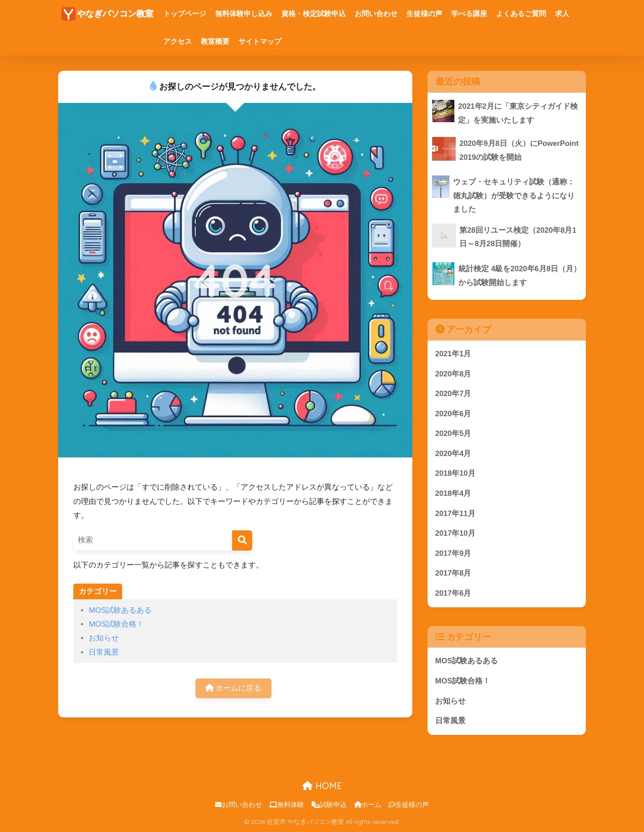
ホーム (368, 806)
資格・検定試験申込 (314, 14)
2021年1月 (453, 354)
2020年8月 (453, 374)
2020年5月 (453, 434)
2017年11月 (455, 514)
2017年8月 (453, 574)
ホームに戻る (233, 688)
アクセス (178, 41)
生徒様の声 (424, 14)
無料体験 (287, 806)
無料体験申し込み (244, 14)
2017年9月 (453, 554)
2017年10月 (455, 534)
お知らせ (104, 638)
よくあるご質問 (521, 14)
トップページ (185, 14)
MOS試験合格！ (116, 624)
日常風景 (104, 652)
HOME (322, 787)
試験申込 (329, 806)
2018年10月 (455, 474)
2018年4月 (453, 494)
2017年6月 (453, 594)
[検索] (242, 540)
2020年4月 (453, 454)
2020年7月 (453, 394)
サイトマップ (260, 41)
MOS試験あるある (120, 610)
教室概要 (215, 41)
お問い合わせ (376, 14)
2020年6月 (453, 414)
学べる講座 (469, 14)
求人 (562, 14)
